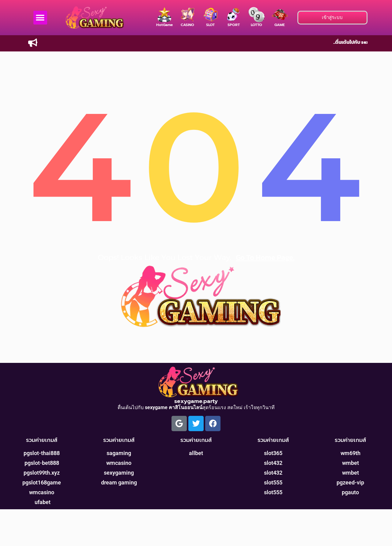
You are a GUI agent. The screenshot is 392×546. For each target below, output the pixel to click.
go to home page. (265, 257)
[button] (40, 18)
